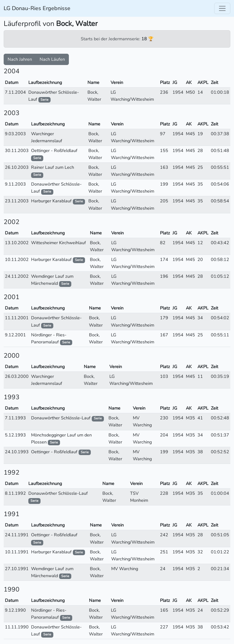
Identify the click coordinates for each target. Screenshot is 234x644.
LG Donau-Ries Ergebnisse (37, 8)
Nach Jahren (20, 59)
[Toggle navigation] (222, 8)
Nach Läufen (52, 59)
